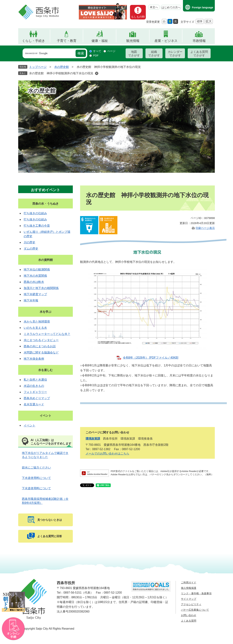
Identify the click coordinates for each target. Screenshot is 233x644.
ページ (111, 51)
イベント (46, 416)
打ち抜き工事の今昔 (37, 226)
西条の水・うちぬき (46, 204)
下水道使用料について (36, 478)
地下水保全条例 (34, 359)
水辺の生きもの (34, 386)
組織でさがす (154, 54)
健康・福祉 (100, 41)
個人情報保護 (189, 588)
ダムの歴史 (31, 249)
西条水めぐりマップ (37, 398)
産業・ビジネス (166, 41)
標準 (200, 21)
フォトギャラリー (35, 392)
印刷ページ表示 (205, 228)
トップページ (38, 67)
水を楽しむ (46, 370)
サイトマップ (189, 599)
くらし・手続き (33, 41)
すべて (97, 51)
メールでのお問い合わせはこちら (107, 454)
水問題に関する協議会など (41, 352)
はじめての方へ (171, 7)
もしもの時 (138, 17)
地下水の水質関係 (35, 276)
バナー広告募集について (195, 610)
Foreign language (203, 7)
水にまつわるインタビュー (41, 340)
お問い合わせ (189, 615)
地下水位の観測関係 (37, 269)
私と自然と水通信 (35, 380)
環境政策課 (93, 439)
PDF (96, 55)
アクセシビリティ (191, 604)
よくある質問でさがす (199, 54)
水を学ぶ (46, 312)
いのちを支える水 (35, 328)
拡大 (209, 21)
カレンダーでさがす (175, 54)
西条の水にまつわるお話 (40, 346)
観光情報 (133, 41)
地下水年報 (31, 300)
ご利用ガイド (189, 582)
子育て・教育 (67, 41)
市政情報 (199, 41)
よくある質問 (189, 621)
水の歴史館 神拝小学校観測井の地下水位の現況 (61, 73)
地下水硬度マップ (35, 294)
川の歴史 (29, 242)
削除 (97, 73)
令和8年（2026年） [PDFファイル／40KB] (151, 358)
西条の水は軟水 (34, 282)
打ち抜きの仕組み (35, 213)
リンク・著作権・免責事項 (196, 593)
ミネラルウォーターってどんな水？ (47, 334)
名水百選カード (34, 404)
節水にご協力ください (36, 468)
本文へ (154, 7)
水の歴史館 (62, 67)
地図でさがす (134, 54)
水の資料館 (46, 260)
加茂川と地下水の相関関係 (41, 288)
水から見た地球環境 (37, 322)
